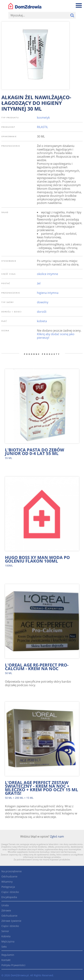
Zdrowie (6, 910)
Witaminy (7, 882)
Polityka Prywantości (13, 965)
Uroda (5, 905)
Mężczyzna (8, 941)
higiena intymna (48, 293)
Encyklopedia (9, 897)
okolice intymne (48, 274)
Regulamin (8, 955)
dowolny (43, 302)
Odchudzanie (9, 876)
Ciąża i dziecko (10, 892)
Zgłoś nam (57, 836)
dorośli (42, 312)
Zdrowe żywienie (11, 921)
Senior (5, 931)
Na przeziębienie (12, 871)
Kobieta (6, 936)
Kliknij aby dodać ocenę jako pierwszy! (56, 336)
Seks (4, 947)
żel (39, 283)
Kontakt (6, 960)
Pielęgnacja (8, 887)
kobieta (42, 321)
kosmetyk (43, 118)
